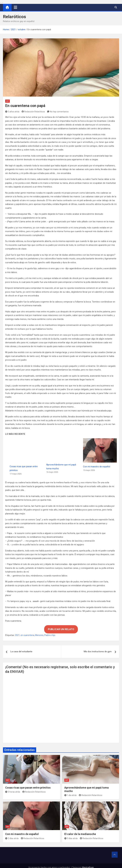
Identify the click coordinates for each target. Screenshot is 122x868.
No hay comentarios (59, 112)
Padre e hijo (50, 632)
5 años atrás (12, 112)
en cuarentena (27, 632)
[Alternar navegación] (15, 7)
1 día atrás (71, 792)
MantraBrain (88, 864)
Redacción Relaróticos (33, 112)
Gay (7, 101)
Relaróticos (14, 17)
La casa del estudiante (21, 648)
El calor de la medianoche (80, 830)
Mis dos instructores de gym (98, 648)
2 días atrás (12, 835)
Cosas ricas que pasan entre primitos (28, 784)
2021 (17, 632)
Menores (39, 632)
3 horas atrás (13, 788)
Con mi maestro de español (97, 467)
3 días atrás (71, 835)
